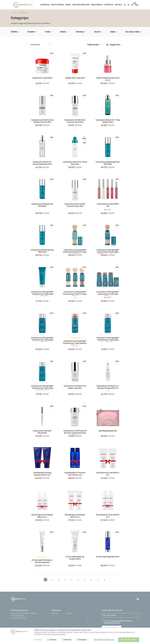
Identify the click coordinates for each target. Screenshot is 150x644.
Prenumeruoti (112, 627)
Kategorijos (24, 12)
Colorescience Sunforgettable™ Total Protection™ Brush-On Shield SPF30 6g (75, 293)
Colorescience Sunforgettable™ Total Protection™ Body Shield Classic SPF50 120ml (42, 293)
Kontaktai (109, 5)
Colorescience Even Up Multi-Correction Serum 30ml (75, 204)
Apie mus (118, 5)
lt (137, 5)
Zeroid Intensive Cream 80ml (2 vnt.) (108, 473)
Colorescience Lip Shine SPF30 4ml (108, 204)
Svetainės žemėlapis (18, 617)
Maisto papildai (57, 5)
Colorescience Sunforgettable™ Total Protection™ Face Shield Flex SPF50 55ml (75, 342)
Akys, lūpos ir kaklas (133, 31)
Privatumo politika (17, 615)
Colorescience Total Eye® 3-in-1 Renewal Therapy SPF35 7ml (108, 386)
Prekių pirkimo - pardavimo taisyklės (24, 613)
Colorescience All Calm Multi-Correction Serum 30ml (75, 120)
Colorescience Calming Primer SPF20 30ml (42, 204)
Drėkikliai (14, 31)
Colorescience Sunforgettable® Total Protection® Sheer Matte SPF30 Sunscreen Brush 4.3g (108, 251)
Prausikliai (31, 31)
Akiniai (68, 5)
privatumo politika (118, 620)
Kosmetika (45, 5)
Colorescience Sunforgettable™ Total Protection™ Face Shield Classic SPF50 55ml (42, 339)
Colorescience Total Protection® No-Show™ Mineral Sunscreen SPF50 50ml (75, 432)
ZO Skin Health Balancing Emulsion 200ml (75, 557)
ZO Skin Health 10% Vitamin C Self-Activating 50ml (42, 561)
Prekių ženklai (97, 5)
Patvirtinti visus (129, 640)
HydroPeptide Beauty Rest (108, 430)
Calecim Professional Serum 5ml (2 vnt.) (108, 78)
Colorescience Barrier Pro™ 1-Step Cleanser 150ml (108, 120)
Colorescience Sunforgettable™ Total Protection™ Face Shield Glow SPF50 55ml (108, 339)
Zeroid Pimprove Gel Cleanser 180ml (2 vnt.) (42, 515)
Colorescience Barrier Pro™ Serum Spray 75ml (75, 162)
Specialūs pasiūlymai (81, 5)
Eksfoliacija (80, 31)
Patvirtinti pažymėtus (104, 640)
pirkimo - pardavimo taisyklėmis (118, 621)
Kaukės (113, 31)
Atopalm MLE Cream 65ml (75, 77)
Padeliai (63, 31)
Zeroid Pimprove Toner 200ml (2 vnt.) (108, 515)
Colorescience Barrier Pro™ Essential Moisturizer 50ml (42, 162)
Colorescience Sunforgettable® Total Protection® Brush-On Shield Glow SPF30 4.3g (75, 251)
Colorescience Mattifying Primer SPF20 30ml (42, 250)
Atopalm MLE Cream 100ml (42, 77)
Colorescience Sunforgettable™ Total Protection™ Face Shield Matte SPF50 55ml (42, 387)
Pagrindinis (14, 12)
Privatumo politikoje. (58, 634)
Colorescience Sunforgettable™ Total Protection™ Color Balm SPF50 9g (108, 293)
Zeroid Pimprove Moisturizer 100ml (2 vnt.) (75, 515)
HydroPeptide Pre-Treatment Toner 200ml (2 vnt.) (75, 473)
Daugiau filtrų (115, 44)
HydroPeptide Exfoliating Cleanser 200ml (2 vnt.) (42, 473)
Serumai (97, 31)
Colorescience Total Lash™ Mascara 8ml (42, 431)
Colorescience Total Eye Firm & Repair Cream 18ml (75, 386)
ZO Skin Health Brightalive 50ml (108, 556)
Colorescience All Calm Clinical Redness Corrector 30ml (42, 120)
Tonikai (47, 31)
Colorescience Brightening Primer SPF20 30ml (108, 162)
